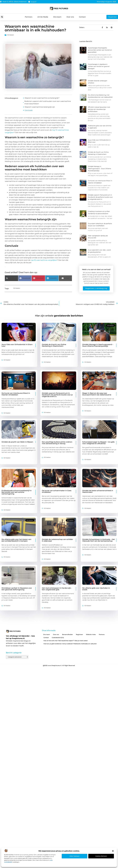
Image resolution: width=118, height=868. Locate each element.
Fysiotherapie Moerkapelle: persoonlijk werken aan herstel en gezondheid (100, 50)
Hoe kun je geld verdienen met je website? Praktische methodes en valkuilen (70, 644)
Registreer (79, 634)
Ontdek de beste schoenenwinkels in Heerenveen (98, 491)
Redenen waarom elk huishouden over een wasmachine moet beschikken (48, 102)
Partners (29, 17)
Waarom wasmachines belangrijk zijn (40, 107)
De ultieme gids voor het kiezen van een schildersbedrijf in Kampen (16, 540)
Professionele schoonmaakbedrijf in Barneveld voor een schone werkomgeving (17, 492)
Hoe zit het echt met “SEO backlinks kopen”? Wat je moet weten (66, 641)
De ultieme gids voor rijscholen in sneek (96, 589)
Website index (91, 634)
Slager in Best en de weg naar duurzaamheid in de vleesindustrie (97, 394)
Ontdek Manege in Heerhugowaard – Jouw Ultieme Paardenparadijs (99, 169)
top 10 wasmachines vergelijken (44, 260)
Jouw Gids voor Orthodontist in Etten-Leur (17, 345)
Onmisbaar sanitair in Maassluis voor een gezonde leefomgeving (17, 589)
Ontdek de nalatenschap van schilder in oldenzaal (57, 540)
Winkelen (11, 35)
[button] (113, 851)
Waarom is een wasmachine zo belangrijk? (42, 98)
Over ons (70, 17)
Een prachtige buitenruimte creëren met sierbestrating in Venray (57, 443)
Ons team (57, 17)
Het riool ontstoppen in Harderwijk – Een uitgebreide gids (57, 589)
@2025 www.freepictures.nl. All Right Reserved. (59, 666)
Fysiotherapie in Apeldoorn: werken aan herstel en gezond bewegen (99, 66)
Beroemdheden (67, 634)
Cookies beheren (101, 856)
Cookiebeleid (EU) (58, 638)
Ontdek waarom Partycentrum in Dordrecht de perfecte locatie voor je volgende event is (100, 197)
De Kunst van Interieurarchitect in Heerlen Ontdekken (16, 394)
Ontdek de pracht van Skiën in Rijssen (17, 442)
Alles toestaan (75, 856)
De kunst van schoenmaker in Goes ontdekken (57, 491)
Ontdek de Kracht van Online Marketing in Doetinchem (54, 345)
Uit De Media (43, 17)
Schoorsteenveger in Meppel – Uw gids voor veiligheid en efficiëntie (98, 443)
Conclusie (29, 110)
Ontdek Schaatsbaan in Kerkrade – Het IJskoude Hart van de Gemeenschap (99, 540)
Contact (82, 17)
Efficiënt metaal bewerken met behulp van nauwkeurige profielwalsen (99, 109)
